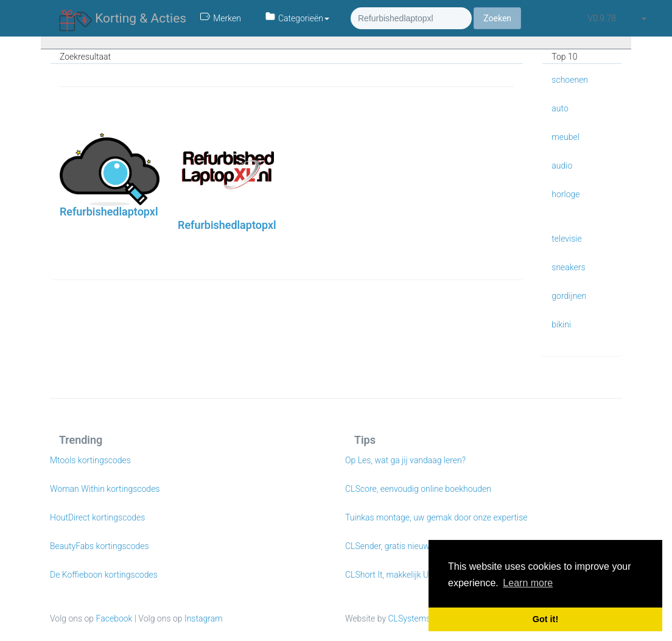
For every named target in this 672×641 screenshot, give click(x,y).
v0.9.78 (602, 18)
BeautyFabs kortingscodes (100, 546)
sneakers (568, 267)
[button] (643, 18)
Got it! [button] (545, 619)
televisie (566, 239)
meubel (565, 137)
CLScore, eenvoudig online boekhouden (418, 489)
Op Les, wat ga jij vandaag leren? (405, 460)
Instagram (204, 618)
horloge (565, 194)
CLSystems (410, 618)
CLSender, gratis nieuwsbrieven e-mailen (420, 546)
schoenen (570, 80)
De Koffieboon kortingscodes (104, 575)
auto (560, 108)
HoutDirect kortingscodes (97, 517)
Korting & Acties (123, 19)
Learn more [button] (528, 583)
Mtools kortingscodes (90, 460)
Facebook (114, 618)
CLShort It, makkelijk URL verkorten (411, 575)
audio (562, 166)
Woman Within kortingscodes (105, 489)
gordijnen (569, 296)
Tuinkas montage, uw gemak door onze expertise (436, 517)
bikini (561, 324)
